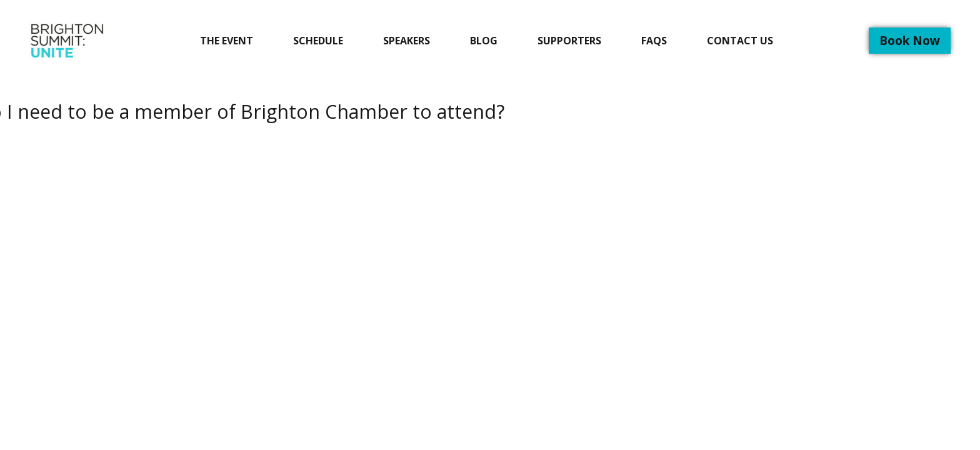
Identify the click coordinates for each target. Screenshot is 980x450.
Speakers (407, 41)
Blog (484, 41)
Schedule (318, 41)
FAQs (654, 41)
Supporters (569, 41)
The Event (227, 41)
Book (910, 40)
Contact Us (740, 41)
